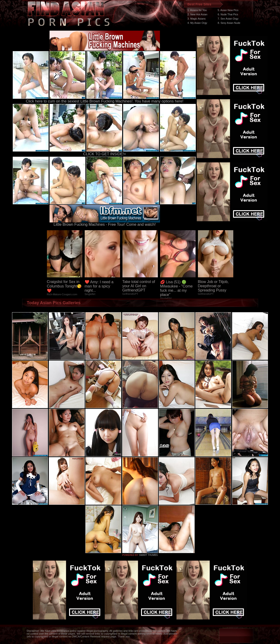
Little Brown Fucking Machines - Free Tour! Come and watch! (105, 223)
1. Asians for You (197, 10)
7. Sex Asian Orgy (228, 19)
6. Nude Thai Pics (228, 14)
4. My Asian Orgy (197, 23)
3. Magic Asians (197, 19)
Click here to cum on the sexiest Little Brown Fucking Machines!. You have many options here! (105, 101)
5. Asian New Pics (228, 10)
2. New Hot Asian (197, 14)
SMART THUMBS (148, 555)
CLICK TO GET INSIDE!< (105, 154)
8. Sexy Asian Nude (229, 23)
